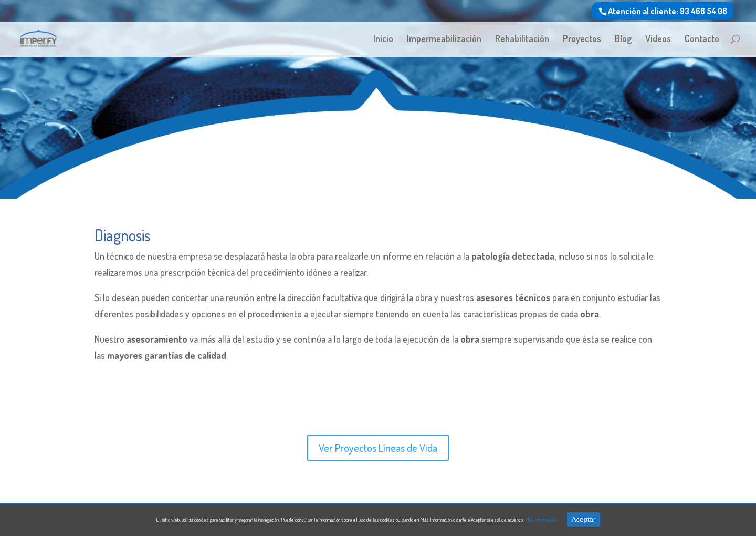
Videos (658, 39)
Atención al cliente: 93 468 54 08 (668, 11)
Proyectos (582, 39)
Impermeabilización (444, 39)
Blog (623, 39)
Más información (541, 520)
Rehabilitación (522, 39)
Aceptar (584, 519)
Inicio (383, 39)
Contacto (702, 39)
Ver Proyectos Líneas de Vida (378, 448)
